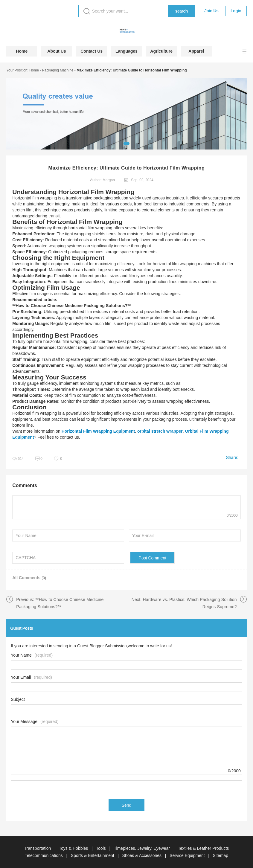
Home (22, 51)
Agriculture (161, 51)
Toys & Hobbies (74, 848)
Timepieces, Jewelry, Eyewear (142, 848)
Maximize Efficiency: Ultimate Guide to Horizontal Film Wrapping (132, 70)
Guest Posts (22, 628)
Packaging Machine (58, 70)
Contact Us (92, 51)
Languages (126, 51)
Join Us (211, 11)
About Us (57, 51)
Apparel (196, 51)
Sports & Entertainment (93, 855)
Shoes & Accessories (142, 855)
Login (236, 11)
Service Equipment (188, 855)
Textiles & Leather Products (204, 848)
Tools (102, 848)
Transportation (38, 848)
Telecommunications (44, 855)
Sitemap (221, 855)
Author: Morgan (102, 180)
